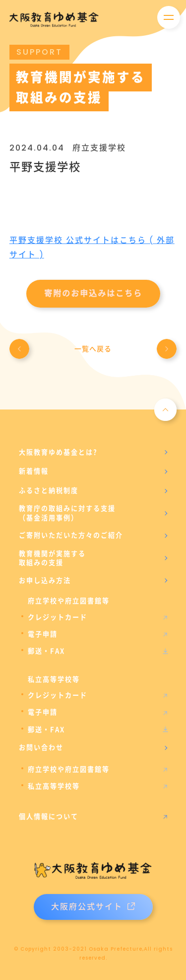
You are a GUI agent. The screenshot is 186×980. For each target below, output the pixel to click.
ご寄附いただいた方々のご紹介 (71, 535)
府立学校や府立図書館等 (69, 769)
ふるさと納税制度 (49, 490)
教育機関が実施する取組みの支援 (52, 558)
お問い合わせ (41, 747)
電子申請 (43, 634)
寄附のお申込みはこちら (93, 293)
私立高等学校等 (54, 786)
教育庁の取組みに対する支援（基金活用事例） (67, 513)
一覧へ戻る (93, 349)
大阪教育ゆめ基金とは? (58, 452)
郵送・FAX (46, 651)
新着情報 (34, 471)
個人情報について (49, 817)
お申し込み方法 (45, 580)
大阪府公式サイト (93, 907)
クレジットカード (58, 617)
